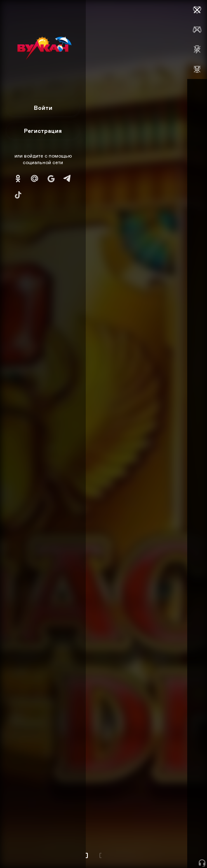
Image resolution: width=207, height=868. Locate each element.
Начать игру (145, 846)
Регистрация (43, 131)
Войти (43, 108)
